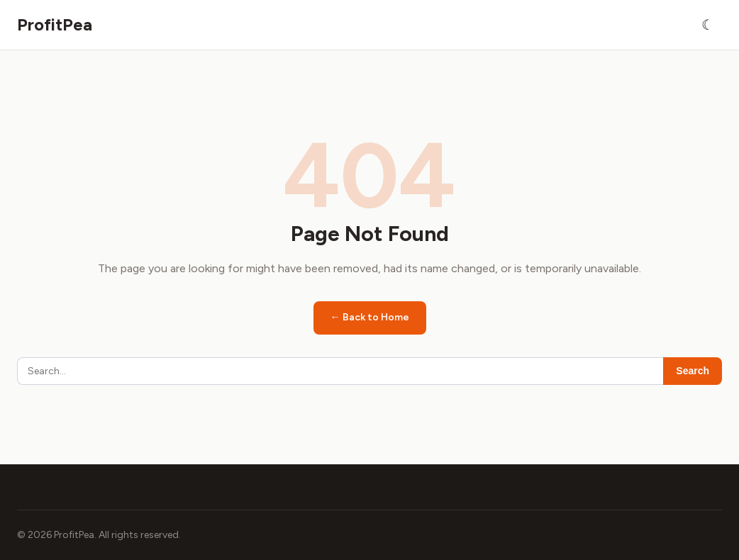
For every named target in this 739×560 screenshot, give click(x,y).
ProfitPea (55, 24)
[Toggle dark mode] (708, 25)
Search (693, 371)
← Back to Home (370, 317)
